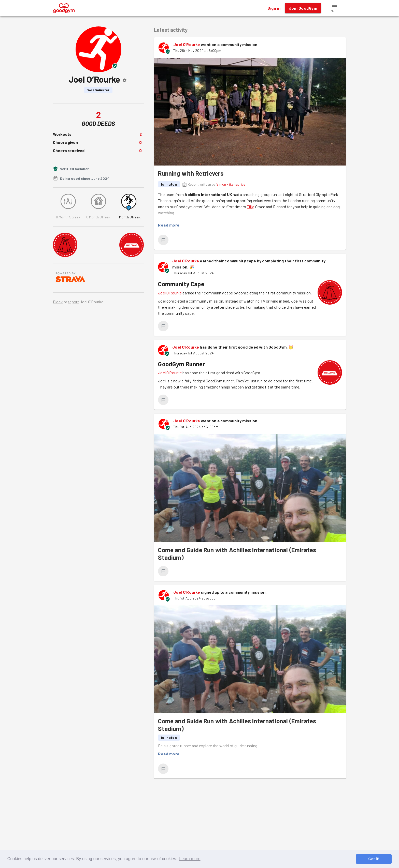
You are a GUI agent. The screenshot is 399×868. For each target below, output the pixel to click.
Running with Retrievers (191, 173)
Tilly (250, 207)
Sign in (274, 8)
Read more (169, 225)
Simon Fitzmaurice (231, 184)
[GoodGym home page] (64, 8)
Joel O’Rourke (187, 44)
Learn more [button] (190, 859)
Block (58, 302)
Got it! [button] (374, 859)
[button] (335, 8)
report (73, 302)
